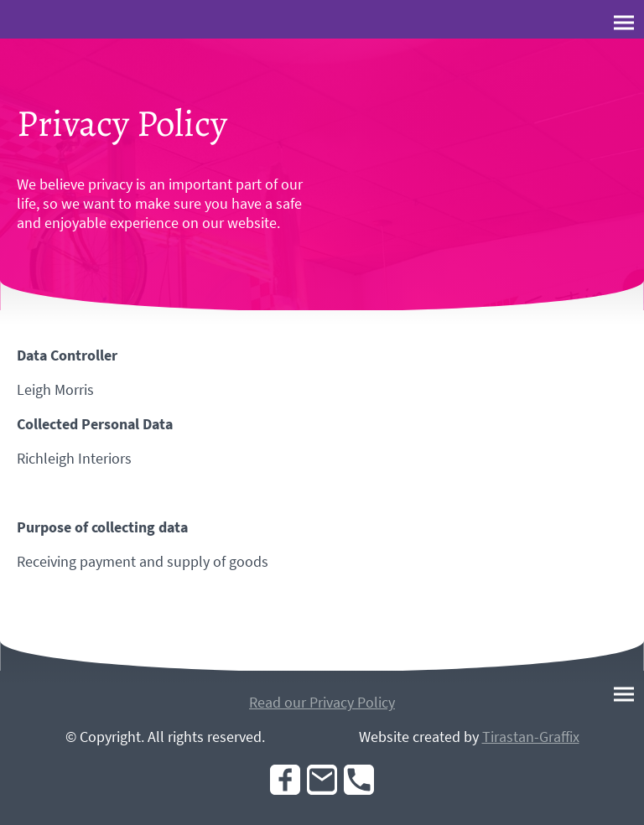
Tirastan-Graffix (531, 737)
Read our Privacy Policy (322, 702)
